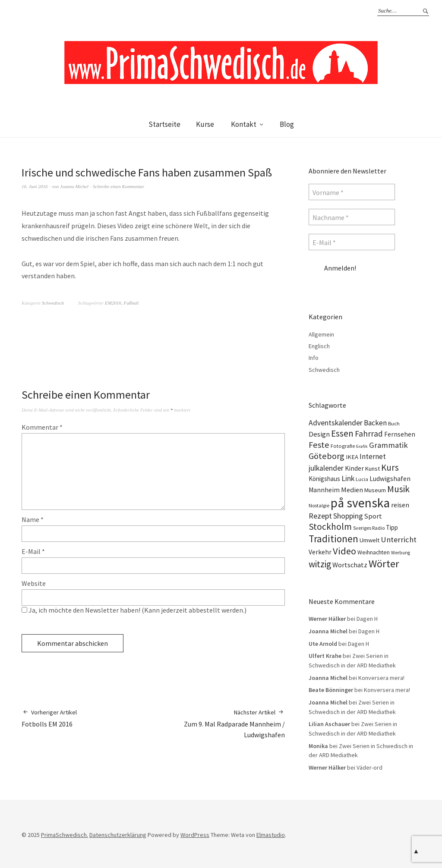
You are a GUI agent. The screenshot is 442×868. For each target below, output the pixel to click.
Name (33, 519)
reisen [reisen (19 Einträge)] (400, 505)
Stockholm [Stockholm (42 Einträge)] (330, 527)
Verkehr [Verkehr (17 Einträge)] (320, 552)
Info (314, 358)
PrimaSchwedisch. (65, 835)
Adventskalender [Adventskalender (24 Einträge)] (336, 423)
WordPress (195, 835)
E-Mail (33, 551)
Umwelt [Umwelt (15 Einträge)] (369, 540)
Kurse (205, 124)
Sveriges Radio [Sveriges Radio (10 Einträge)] (369, 528)
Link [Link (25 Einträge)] (348, 478)
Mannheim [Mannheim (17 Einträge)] (324, 490)
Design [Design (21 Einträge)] (319, 434)
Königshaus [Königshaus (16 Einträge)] (324, 479)
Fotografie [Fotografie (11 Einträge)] (343, 446)
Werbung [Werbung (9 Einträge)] (401, 553)
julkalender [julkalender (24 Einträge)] (326, 468)
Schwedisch (53, 303)
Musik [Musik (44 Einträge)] (398, 489)
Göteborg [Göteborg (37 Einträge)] (327, 456)
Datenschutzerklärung (118, 835)
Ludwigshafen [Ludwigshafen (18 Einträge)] (390, 478)
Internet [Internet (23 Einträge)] (373, 456)
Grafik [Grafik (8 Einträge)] (362, 446)
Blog (287, 124)
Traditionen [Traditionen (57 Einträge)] (333, 539)
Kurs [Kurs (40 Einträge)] (390, 467)
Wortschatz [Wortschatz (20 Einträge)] (350, 565)
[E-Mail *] (352, 242)
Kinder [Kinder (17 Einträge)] (354, 468)
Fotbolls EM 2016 (49, 718)
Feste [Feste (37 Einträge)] (319, 445)
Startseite (164, 124)
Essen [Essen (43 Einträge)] (342, 433)
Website (34, 583)
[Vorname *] (352, 192)
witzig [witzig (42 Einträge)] (320, 564)
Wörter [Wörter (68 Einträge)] (384, 564)
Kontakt (244, 124)
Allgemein (321, 334)
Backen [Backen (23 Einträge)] (375, 423)
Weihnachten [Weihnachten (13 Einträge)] (374, 552)
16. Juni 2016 (35, 186)
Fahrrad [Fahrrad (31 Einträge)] (369, 434)
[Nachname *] (352, 217)
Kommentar (42, 427)
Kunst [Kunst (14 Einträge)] (373, 469)
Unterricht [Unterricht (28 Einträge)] (399, 539)
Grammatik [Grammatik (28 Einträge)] (388, 445)
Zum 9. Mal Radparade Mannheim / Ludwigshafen (219, 723)
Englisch (319, 346)
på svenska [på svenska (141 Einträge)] (360, 503)
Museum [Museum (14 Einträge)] (375, 490)
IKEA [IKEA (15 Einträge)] (352, 457)
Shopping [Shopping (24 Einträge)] (348, 516)
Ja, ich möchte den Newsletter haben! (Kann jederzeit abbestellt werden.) (134, 610)
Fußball (131, 303)
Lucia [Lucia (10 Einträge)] (362, 479)
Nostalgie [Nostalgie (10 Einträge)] (319, 505)
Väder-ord (369, 767)
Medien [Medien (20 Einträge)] (352, 490)
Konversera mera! (381, 678)
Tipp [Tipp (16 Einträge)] (392, 527)
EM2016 (113, 303)
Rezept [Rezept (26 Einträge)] (320, 516)
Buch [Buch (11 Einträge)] (394, 423)
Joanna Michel (74, 186)
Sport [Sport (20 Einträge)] (373, 516)
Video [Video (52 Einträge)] (344, 551)
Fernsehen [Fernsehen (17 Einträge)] (400, 434)
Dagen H (367, 619)
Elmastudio (271, 835)
